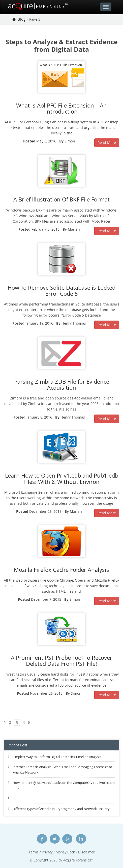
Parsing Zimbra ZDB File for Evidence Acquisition (62, 384)
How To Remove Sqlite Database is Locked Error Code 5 (61, 290)
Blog (22, 19)
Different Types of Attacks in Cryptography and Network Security (61, 809)
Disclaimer (86, 852)
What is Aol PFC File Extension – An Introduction (61, 108)
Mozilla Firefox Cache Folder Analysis (61, 570)
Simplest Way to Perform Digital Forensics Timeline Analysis (57, 757)
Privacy (47, 852)
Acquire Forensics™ (78, 860)
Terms (34, 852)
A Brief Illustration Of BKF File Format (61, 199)
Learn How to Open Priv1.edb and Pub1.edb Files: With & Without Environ (62, 478)
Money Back (65, 852)
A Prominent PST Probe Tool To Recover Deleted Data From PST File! (61, 660)
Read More (107, 143)
